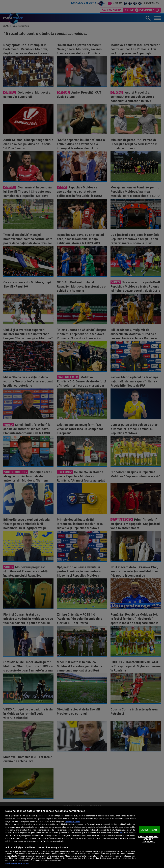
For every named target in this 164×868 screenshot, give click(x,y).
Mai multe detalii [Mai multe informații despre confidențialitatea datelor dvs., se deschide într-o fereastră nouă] (73, 822)
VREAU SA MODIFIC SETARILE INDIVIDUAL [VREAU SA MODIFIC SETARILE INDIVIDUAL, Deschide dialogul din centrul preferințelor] (148, 839)
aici (121, 833)
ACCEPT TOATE (149, 830)
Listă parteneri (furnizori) (17, 863)
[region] (82, 837)
